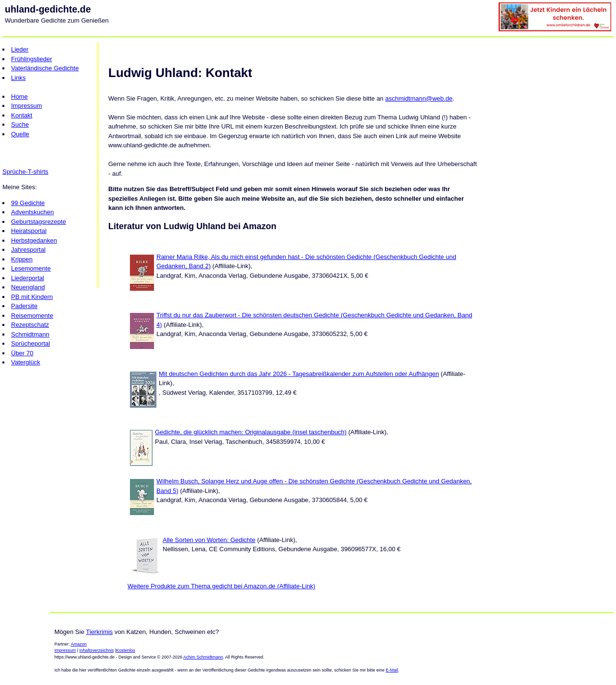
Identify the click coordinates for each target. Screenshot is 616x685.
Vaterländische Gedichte (45, 68)
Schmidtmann (30, 334)
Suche (20, 124)
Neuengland (28, 287)
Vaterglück (26, 362)
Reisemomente (32, 316)
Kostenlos (126, 650)
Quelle (20, 134)
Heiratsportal (29, 231)
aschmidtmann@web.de (419, 98)
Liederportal (28, 278)
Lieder (20, 49)
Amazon (79, 644)
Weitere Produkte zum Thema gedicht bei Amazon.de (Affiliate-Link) (221, 586)
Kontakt (22, 115)
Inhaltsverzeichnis (97, 650)
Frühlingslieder (32, 59)
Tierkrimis (100, 632)
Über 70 (22, 353)
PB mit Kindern (32, 297)
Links (18, 78)
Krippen (22, 259)
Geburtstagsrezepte (38, 222)
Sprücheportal (31, 343)
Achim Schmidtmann (203, 657)
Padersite (24, 306)
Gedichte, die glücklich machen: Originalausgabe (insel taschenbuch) (251, 432)
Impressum (26, 106)
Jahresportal (28, 250)
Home (19, 97)
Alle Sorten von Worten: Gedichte (209, 540)
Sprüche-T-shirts (25, 172)
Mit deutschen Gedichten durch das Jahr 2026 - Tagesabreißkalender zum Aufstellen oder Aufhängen (299, 374)
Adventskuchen (32, 212)
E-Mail (392, 670)
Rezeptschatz (30, 325)
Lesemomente (31, 268)
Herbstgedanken (34, 240)
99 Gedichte (28, 203)
